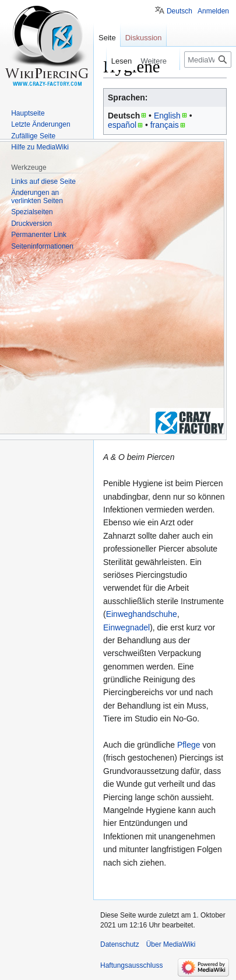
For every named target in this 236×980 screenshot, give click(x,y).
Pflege (189, 745)
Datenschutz (120, 944)
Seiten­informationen (42, 246)
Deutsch (179, 11)
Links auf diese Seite (43, 182)
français (165, 125)
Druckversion (31, 224)
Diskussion (144, 38)
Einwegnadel (126, 627)
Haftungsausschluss (131, 965)
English (167, 116)
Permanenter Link (39, 235)
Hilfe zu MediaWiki (40, 147)
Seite (107, 38)
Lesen (117, 61)
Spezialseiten (32, 212)
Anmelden (213, 11)
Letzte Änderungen (40, 124)
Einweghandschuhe (142, 614)
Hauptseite (28, 113)
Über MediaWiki (171, 944)
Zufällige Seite (33, 136)
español (122, 125)
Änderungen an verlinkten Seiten (37, 197)
